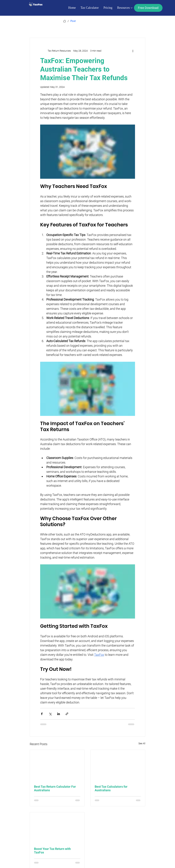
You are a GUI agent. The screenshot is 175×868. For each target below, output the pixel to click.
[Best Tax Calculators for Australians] (118, 765)
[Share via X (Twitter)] (50, 714)
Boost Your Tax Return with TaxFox (52, 851)
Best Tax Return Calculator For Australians (55, 788)
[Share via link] (67, 714)
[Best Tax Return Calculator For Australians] (57, 765)
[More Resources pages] (132, 8)
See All (142, 743)
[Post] (73, 21)
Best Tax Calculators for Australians (111, 788)
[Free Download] (148, 8)
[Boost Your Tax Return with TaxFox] (57, 828)
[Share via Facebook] (42, 714)
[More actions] (133, 51)
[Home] (65, 21)
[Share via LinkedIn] (59, 714)
